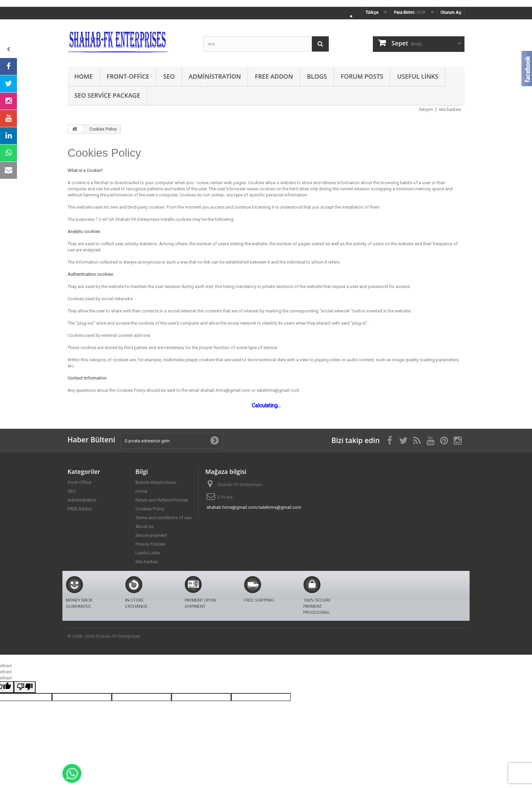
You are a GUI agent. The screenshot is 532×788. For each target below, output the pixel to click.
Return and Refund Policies (162, 500)
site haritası (450, 109)
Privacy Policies (150, 544)
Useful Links (417, 76)
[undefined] (25, 687)
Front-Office (128, 76)
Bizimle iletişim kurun (156, 483)
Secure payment (151, 535)
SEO (169, 76)
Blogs (317, 76)
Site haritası (147, 562)
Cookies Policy (150, 509)
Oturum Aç (451, 12)
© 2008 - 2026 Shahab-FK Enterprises (104, 636)
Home (83, 76)
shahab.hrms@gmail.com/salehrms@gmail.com (254, 507)
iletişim (426, 109)
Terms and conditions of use (163, 518)
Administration (215, 76)
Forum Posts (362, 76)
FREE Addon (274, 76)
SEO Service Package (107, 95)
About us (144, 527)
